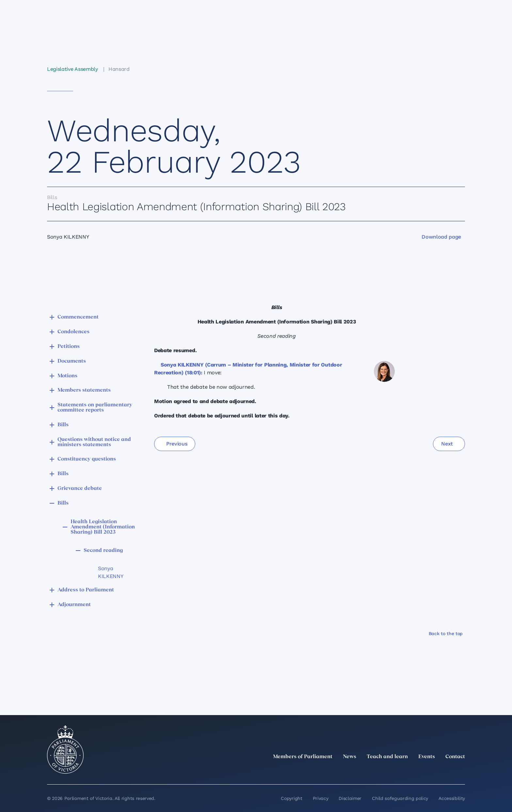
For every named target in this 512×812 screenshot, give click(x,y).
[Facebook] (432, 771)
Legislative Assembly (72, 69)
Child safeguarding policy (400, 798)
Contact (455, 757)
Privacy (321, 798)
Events (427, 757)
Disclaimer (350, 798)
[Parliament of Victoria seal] (65, 750)
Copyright (291, 798)
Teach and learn (387, 757)
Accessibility (452, 798)
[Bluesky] (461, 771)
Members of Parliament (303, 757)
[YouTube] (447, 771)
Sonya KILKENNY (111, 572)
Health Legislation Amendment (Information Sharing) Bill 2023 (103, 527)
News (350, 757)
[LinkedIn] (404, 771)
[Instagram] (418, 771)
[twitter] (389, 771)
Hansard (119, 69)
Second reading (103, 551)
